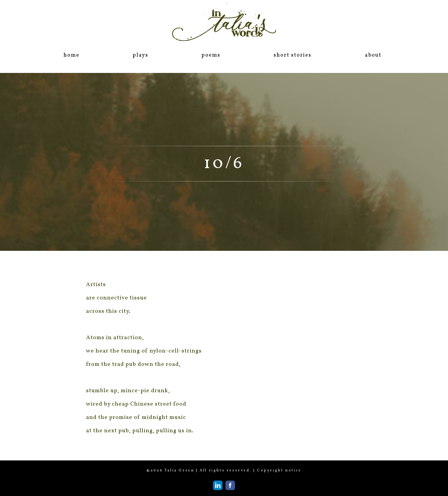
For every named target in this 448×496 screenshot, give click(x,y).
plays (140, 55)
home (71, 55)
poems (211, 55)
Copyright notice (279, 471)
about (373, 55)
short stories (292, 55)
